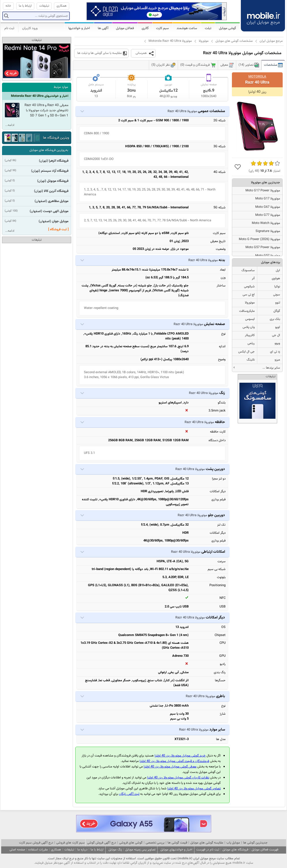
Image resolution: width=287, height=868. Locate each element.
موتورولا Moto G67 (268, 207)
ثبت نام (9, 28)
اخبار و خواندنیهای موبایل (176, 850)
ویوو (277, 343)
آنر (253, 279)
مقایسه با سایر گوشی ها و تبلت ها (100, 53)
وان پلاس (249, 327)
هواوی (276, 279)
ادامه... (10, 125)
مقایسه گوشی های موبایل (207, 843)
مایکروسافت (247, 311)
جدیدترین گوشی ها (255, 843)
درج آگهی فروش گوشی (102, 843)
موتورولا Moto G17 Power (263, 191)
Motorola (257, 77)
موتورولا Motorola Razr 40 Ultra (170, 41)
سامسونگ (248, 270)
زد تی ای (275, 352)
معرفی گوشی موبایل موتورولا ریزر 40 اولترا (170, 767)
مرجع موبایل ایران (271, 41)
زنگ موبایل (115, 850)
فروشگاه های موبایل (235, 850)
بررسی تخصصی (155, 843)
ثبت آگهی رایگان (129, 794)
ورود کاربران (30, 28)
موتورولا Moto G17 (268, 199)
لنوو (278, 303)
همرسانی (141, 53)
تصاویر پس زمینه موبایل (140, 850)
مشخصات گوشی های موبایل (234, 41)
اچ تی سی (249, 295)
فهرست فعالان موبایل (265, 850)
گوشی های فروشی (131, 843)
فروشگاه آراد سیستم (55, 171)
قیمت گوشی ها (177, 843)
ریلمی (251, 343)
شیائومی (249, 287)
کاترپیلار (250, 335)
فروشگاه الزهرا (59, 161)
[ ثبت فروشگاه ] (58, 230)
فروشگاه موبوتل (58, 181)
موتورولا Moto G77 (268, 215)
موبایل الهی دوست (56, 211)
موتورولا (204, 41)
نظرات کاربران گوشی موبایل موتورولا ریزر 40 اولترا (178, 778)
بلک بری (275, 319)
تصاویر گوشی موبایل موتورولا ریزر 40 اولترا (194, 789)
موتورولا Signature (268, 231)
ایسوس (250, 319)
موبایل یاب (233, 843)
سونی (277, 295)
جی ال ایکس (246, 352)
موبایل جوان (60, 221)
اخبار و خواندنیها (79, 28)
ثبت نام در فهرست (208, 850)
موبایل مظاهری (58, 201)
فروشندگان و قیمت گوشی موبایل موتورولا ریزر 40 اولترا (174, 761)
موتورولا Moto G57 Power (263, 247)
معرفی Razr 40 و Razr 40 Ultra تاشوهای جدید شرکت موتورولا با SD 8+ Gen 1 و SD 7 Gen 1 (46, 110)
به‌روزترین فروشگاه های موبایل (49, 150)
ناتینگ (251, 360)
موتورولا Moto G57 (268, 256)
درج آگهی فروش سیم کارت (36, 843)
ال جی (276, 335)
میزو (277, 360)
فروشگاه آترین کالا (56, 191)
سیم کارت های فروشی (71, 843)
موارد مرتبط (61, 87)
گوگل (277, 311)
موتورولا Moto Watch (266, 223)
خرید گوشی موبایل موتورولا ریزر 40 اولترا (180, 756)
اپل (278, 270)
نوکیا (277, 287)
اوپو (278, 327)
